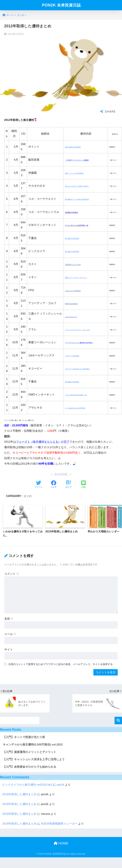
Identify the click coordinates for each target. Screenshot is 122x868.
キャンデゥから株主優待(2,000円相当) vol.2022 (33, 745)
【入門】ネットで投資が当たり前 (24, 737)
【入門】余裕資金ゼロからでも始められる (30, 767)
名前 (9, 619)
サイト (9, 650)
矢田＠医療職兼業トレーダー (59, 824)
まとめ (28, 496)
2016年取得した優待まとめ (19, 794)
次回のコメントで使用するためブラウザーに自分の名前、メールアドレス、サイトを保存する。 (62, 664)
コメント (12, 574)
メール (10, 634)
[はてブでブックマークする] (68, 485)
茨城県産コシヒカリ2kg (73, 264)
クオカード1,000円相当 (73, 291)
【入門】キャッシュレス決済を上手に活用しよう (34, 759)
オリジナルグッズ (71, 317)
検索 (118, 721)
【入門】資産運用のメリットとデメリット (30, 752)
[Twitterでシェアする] (39, 485)
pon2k (61, 785)
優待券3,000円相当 (71, 304)
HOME (61, 843)
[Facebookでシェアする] (54, 485)
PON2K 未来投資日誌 (61, 5)
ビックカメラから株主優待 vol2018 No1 (27, 785)
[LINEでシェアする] (83, 485)
